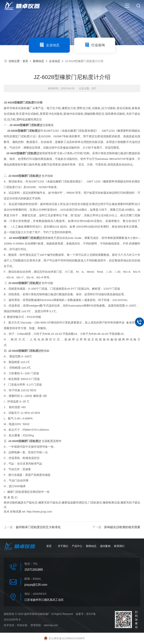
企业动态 (49, 45)
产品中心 (77, 546)
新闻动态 (38, 61)
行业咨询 (95, 45)
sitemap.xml (51, 625)
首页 (25, 61)
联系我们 (119, 546)
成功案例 (105, 546)
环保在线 (22, 625)
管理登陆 (36, 625)
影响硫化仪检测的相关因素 (122, 527)
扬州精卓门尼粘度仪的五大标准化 (38, 527)
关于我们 (63, 546)
